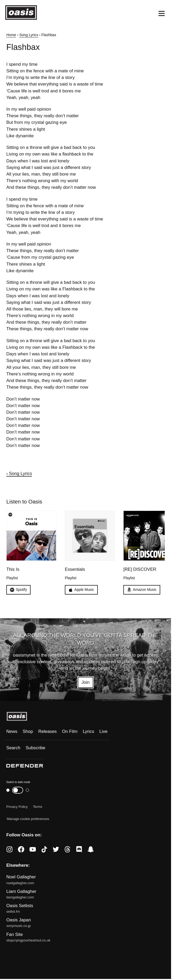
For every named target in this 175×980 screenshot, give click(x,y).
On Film (70, 731)
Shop (28, 731)
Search (13, 748)
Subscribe (35, 748)
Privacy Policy (17, 807)
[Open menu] (162, 13)
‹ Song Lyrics (19, 473)
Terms (38, 807)
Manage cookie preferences (28, 819)
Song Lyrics (29, 35)
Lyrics (88, 731)
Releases (47, 731)
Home (11, 35)
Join (86, 682)
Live (103, 731)
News (12, 731)
